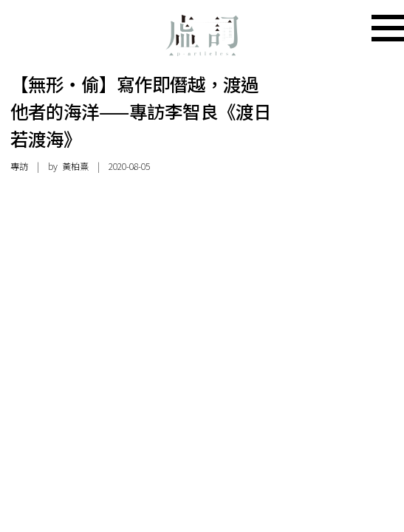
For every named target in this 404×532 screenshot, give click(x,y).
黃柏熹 (75, 166)
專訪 (19, 166)
